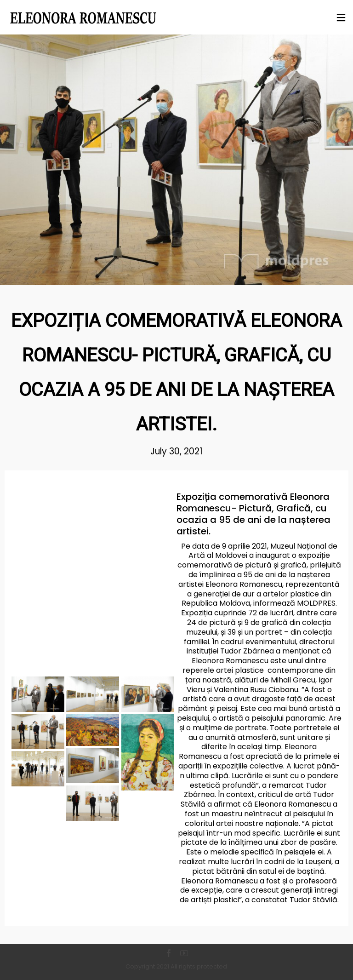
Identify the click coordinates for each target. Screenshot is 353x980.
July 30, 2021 (176, 451)
